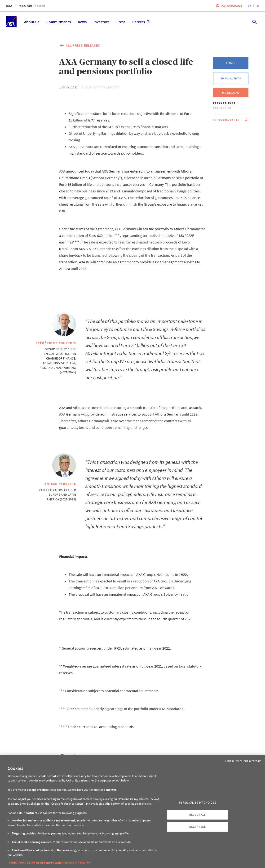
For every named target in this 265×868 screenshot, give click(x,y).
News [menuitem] (82, 22)
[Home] (11, 22)
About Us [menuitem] (32, 22)
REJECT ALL (197, 815)
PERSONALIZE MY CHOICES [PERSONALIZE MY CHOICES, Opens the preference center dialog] (197, 803)
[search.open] (254, 22)
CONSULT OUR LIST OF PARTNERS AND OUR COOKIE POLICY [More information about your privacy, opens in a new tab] (49, 863)
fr (257, 6)
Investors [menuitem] (102, 22)
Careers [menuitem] (141, 22)
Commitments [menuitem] (59, 22)
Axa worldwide (232, 6)
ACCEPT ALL (197, 827)
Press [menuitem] (121, 22)
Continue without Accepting (243, 761)
